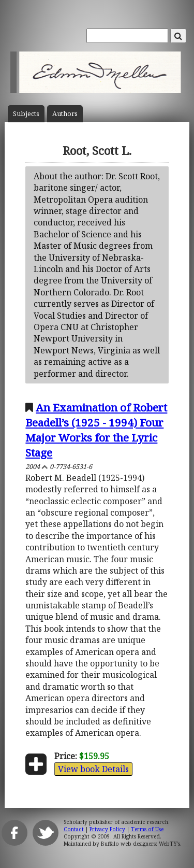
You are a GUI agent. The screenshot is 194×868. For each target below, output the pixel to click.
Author (65, 114)
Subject (26, 114)
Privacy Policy (107, 829)
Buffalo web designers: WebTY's (140, 844)
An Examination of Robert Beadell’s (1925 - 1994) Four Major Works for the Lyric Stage (96, 430)
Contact (74, 829)
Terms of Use (147, 829)
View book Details (93, 769)
